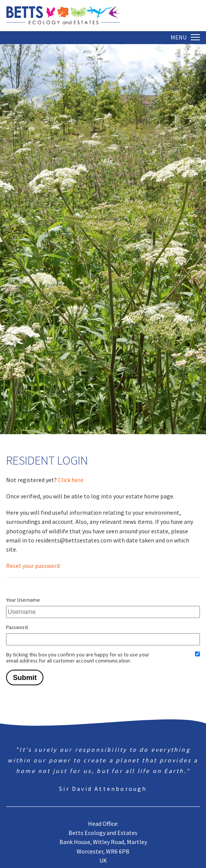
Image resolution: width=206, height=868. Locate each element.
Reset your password (33, 566)
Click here (71, 480)
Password (17, 627)
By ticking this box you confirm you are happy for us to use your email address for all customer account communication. (78, 658)
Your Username (23, 600)
